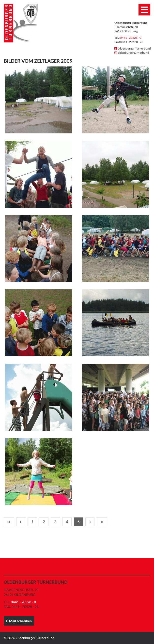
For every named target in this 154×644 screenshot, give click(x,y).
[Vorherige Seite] (21, 522)
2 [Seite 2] (44, 522)
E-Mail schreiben (19, 621)
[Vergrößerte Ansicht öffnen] (38, 100)
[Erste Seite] (9, 522)
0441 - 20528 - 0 (131, 38)
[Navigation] (144, 10)
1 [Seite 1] (32, 522)
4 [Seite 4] (67, 522)
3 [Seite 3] (55, 522)
